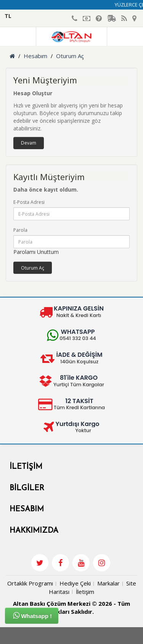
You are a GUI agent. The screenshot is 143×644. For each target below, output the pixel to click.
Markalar (108, 583)
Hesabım (35, 56)
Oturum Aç (70, 56)
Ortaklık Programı (30, 583)
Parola (20, 230)
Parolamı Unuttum (36, 252)
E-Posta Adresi (29, 202)
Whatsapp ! (32, 615)
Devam (29, 143)
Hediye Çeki (75, 583)
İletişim (85, 592)
